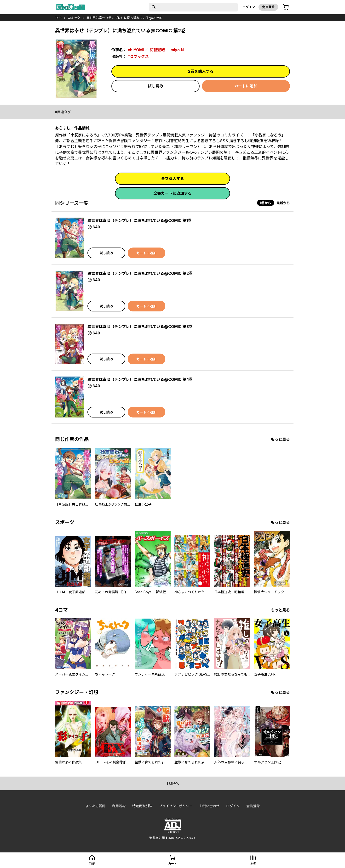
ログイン (249, 7)
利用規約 (119, 806)
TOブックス (138, 56)
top (58, 18)
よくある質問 (95, 806)
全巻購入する (172, 179)
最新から (283, 203)
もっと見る (280, 439)
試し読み (155, 86)
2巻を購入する (201, 71)
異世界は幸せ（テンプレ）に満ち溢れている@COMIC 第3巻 (140, 327)
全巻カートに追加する (172, 193)
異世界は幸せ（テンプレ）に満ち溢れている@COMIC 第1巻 (140, 220)
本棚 (253, 864)
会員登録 (268, 7)
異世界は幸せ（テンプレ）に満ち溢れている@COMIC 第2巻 (140, 273)
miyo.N (177, 50)
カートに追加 (246, 86)
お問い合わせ (209, 806)
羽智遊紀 (157, 50)
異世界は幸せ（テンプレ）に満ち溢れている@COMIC (124, 18)
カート (172, 864)
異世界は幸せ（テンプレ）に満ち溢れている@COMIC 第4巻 (140, 379)
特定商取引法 (142, 806)
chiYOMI (136, 50)
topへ (173, 783)
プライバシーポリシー (176, 806)
